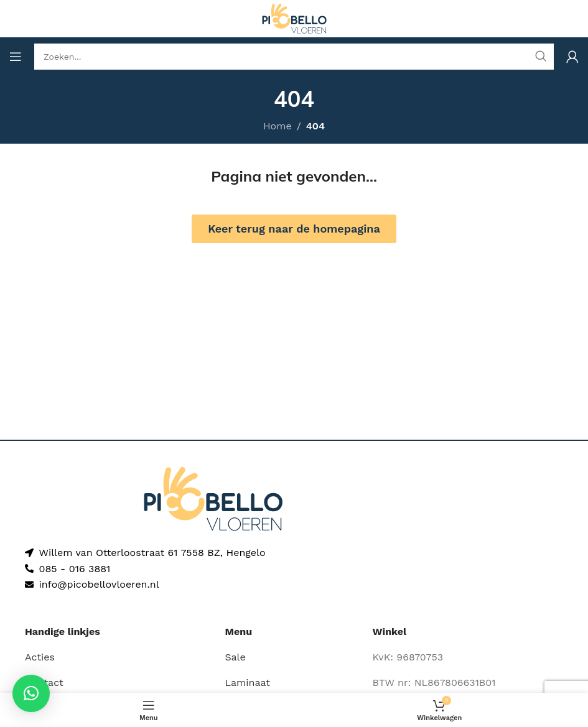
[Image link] (213, 498)
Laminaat (247, 683)
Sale (235, 657)
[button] (31, 693)
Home (278, 126)
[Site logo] (294, 18)
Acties (40, 657)
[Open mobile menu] (16, 57)
